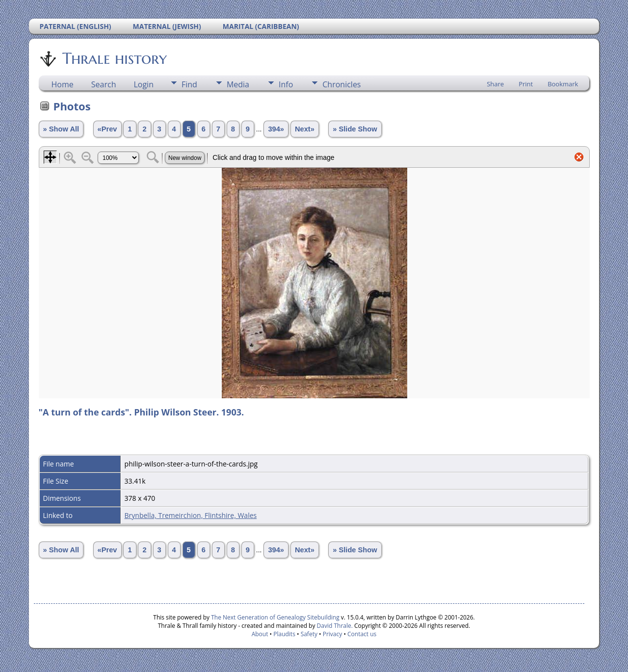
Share (495, 84)
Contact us (362, 634)
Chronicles (341, 84)
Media (238, 84)
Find (189, 84)
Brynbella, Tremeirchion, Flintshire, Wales (191, 515)
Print (526, 84)
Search (104, 84)
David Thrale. (334, 626)
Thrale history (114, 58)
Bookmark (563, 84)
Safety (309, 634)
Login (144, 84)
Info (286, 84)
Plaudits (284, 634)
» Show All (61, 129)
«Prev (107, 129)
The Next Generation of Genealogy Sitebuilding (275, 617)
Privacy (333, 634)
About (260, 634)
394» (276, 129)
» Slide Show (355, 129)
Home (63, 84)
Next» (305, 129)
